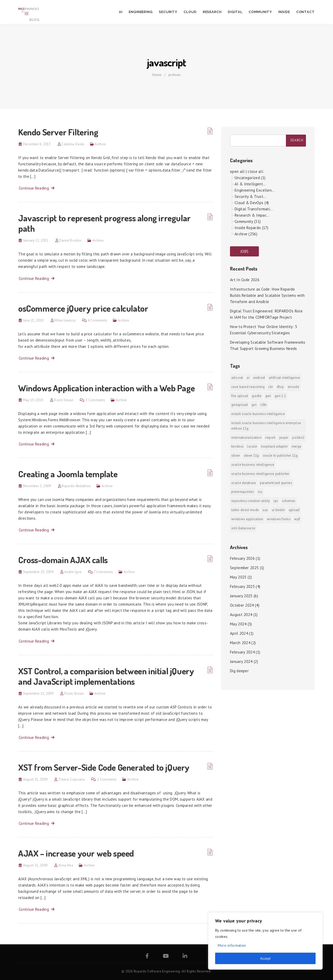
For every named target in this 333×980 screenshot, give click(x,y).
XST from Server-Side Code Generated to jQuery (104, 767)
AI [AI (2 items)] (248, 378)
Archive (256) (246, 234)
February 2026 (242, 558)
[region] (265, 941)
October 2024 (242, 605)
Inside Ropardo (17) (252, 228)
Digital (235, 12)
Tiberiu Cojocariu (72, 779)
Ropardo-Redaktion (76, 486)
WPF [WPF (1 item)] (297, 519)
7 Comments (103, 572)
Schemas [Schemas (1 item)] (289, 501)
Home (157, 75)
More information (232, 945)
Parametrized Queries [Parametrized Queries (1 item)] (276, 483)
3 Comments (95, 400)
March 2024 (240, 643)
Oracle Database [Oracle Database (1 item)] (244, 483)
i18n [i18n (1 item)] (263, 405)
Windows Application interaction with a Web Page (106, 388)
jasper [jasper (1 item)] (284, 438)
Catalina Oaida (73, 144)
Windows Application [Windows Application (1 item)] (247, 519)
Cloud (190, 12)
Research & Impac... (252, 215)
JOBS (244, 251)
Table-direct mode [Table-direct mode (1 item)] (245, 510)
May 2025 (238, 577)
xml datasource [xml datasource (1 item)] (243, 528)
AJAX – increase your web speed (76, 853)
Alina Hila (66, 865)
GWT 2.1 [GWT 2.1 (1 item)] (280, 396)
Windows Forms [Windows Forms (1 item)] (279, 519)
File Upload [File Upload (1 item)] (240, 396)
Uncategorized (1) (250, 178)
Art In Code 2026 (245, 280)
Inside (284, 12)
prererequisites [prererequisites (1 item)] (243, 492)
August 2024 (241, 615)
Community (260, 12)
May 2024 (238, 624)
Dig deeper (239, 671)
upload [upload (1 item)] (294, 510)
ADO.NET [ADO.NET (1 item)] (237, 378)
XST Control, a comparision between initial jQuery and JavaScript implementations (106, 676)
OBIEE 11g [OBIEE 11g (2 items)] (251, 456)
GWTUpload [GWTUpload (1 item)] (240, 405)
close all (255, 171)
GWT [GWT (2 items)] (268, 396)
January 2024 (241, 661)
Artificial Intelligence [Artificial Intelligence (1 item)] (284, 378)
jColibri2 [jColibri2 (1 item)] (298, 438)
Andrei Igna (73, 572)
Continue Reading (37, 188)
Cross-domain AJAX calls (63, 560)
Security (168, 12)
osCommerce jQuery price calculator (83, 308)
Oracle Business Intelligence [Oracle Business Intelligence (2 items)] (253, 465)
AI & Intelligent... (250, 184)
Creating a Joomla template (68, 474)
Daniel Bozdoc (70, 240)
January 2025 (241, 596)
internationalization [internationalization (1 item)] (246, 438)
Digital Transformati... (254, 209)
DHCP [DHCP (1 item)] (280, 387)
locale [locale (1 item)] (252, 446)
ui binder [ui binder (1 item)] (278, 510)
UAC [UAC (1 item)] (265, 510)
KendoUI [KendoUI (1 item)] (237, 446)
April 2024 (239, 633)
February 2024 (242, 652)
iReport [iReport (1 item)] (270, 438)
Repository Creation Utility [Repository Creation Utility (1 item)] (251, 501)
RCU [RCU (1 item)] (260, 492)
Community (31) (248, 221)
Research (212, 12)
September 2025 (244, 568)
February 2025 (242, 586)
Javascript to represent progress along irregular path (104, 223)
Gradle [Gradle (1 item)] (257, 396)
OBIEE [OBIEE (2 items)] (236, 456)
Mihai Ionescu (65, 320)
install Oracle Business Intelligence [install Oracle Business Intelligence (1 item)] (258, 414)
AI (121, 12)
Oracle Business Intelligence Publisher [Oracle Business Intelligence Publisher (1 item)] (260, 474)
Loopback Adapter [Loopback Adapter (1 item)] (274, 446)
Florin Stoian (64, 400)
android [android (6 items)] (259, 378)
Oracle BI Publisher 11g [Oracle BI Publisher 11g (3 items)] (280, 456)
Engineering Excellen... (255, 190)
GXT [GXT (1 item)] (254, 405)
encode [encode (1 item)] (293, 387)
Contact (306, 12)
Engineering (141, 12)
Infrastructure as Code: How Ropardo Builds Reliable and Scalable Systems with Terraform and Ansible (267, 295)
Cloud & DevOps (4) (252, 203)
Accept (265, 958)
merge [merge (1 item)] (297, 446)
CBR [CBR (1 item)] (271, 387)
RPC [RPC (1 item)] (276, 501)
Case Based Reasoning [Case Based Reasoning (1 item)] (248, 387)
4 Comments (97, 320)
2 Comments (107, 779)
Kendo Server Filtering (58, 132)
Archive (100, 144)
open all (237, 171)
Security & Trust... (251, 196)
